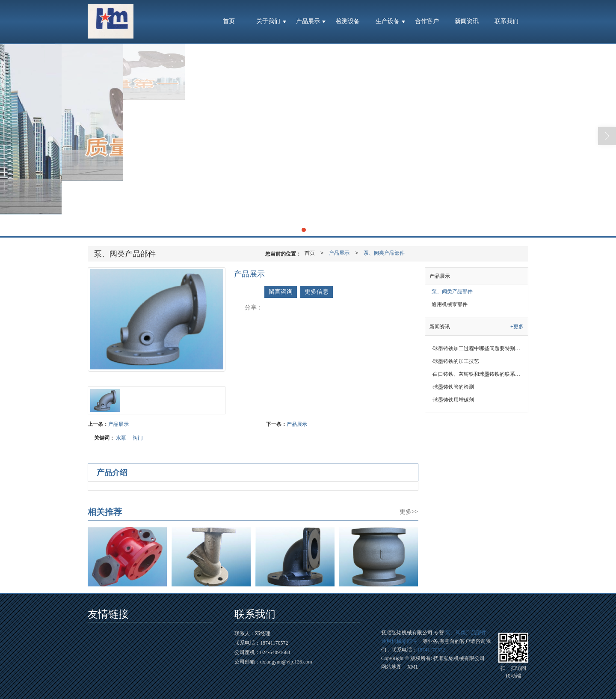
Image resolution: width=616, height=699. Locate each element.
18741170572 (431, 650)
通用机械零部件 (450, 304)
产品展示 (308, 21)
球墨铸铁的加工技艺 (455, 361)
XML (413, 667)
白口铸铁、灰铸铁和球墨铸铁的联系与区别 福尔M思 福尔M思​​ (480, 374)
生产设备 (388, 21)
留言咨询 (281, 292)
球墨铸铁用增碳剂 (453, 400)
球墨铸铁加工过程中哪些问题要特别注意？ (480, 348)
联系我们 (506, 21)
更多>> (409, 512)
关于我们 (268, 21)
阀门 (138, 438)
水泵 (121, 438)
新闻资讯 (467, 21)
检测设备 (348, 21)
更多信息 (317, 292)
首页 (229, 21)
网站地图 (391, 667)
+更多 (517, 327)
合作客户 (427, 21)
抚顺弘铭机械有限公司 (459, 658)
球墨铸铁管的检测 (453, 387)
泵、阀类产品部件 (384, 253)
